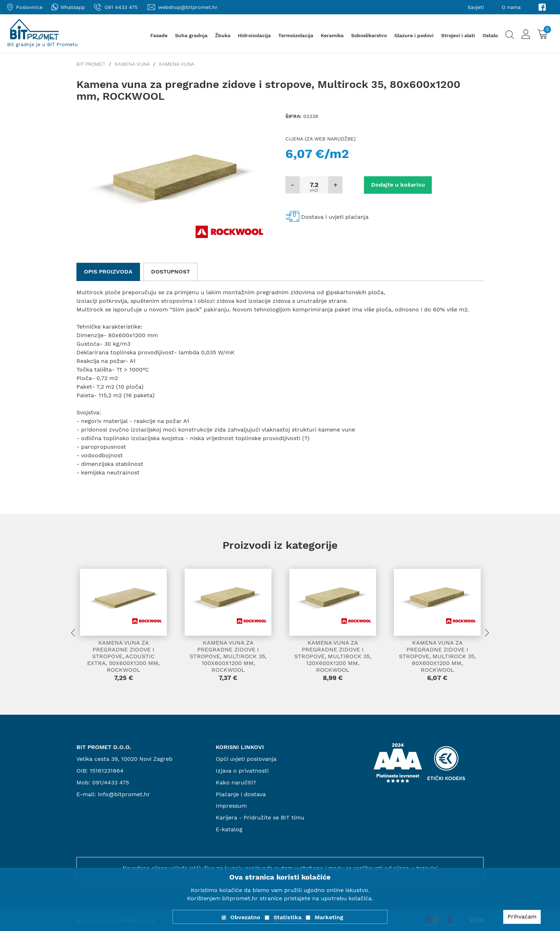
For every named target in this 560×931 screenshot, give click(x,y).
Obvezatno (245, 917)
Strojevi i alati (458, 35)
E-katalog (229, 829)
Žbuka (223, 35)
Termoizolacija (296, 35)
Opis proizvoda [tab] (108, 272)
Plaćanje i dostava (241, 794)
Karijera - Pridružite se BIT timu (260, 817)
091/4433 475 (111, 782)
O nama (511, 7)
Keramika (332, 35)
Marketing (329, 917)
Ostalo (490, 35)
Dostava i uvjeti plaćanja (335, 217)
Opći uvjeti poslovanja (246, 759)
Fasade (159, 35)
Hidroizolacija (254, 35)
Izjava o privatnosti (242, 771)
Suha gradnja (191, 35)
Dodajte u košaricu (398, 185)
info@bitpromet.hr (124, 794)
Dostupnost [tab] (171, 272)
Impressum (231, 806)
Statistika (287, 917)
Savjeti (476, 7)
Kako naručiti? (236, 782)
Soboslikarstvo (369, 35)
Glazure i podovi (414, 35)
